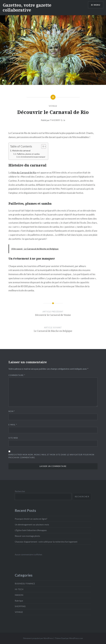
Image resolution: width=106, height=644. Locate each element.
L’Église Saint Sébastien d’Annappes (31, 530)
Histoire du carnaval (21, 151)
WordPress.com (76, 638)
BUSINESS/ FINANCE (25, 584)
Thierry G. (57, 120)
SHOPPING (20, 606)
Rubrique (19, 601)
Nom (12, 411)
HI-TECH (19, 589)
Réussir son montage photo (27, 536)
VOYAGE (53, 106)
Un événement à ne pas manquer (33, 157)
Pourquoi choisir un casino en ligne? (31, 519)
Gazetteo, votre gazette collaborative (27, 8)
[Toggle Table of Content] (42, 146)
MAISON (19, 595)
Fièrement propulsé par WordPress (38, 638)
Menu (97, 5)
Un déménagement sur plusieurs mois (32, 525)
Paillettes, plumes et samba (28, 154)
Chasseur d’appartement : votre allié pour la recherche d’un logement (46, 542)
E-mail (13, 425)
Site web (13, 438)
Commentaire (17, 375)
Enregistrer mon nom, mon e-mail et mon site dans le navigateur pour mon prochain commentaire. (51, 456)
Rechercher (20, 491)
